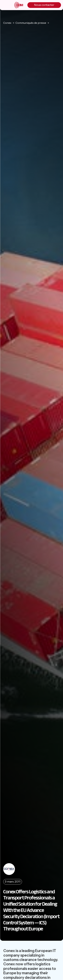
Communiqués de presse (31, 23)
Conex (7, 23)
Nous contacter (44, 5)
